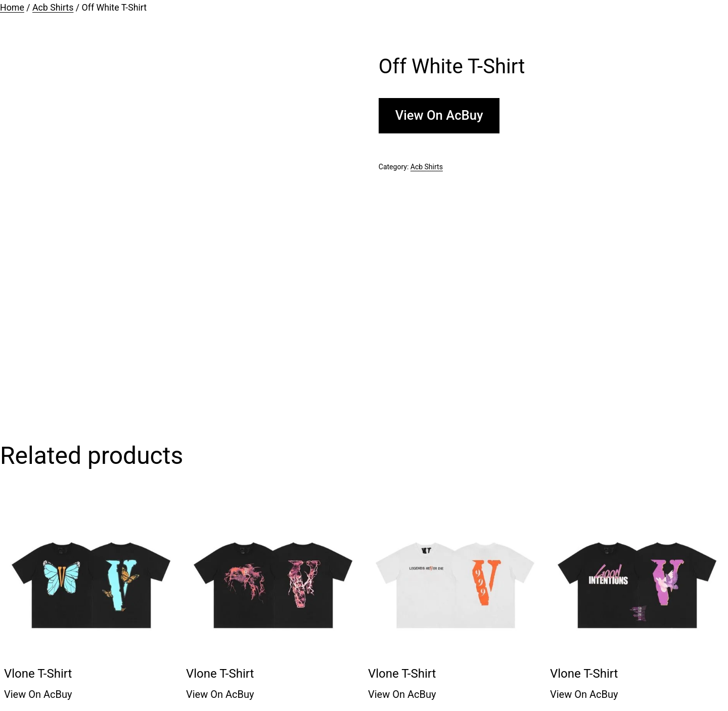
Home (12, 8)
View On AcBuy (439, 115)
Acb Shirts (53, 8)
